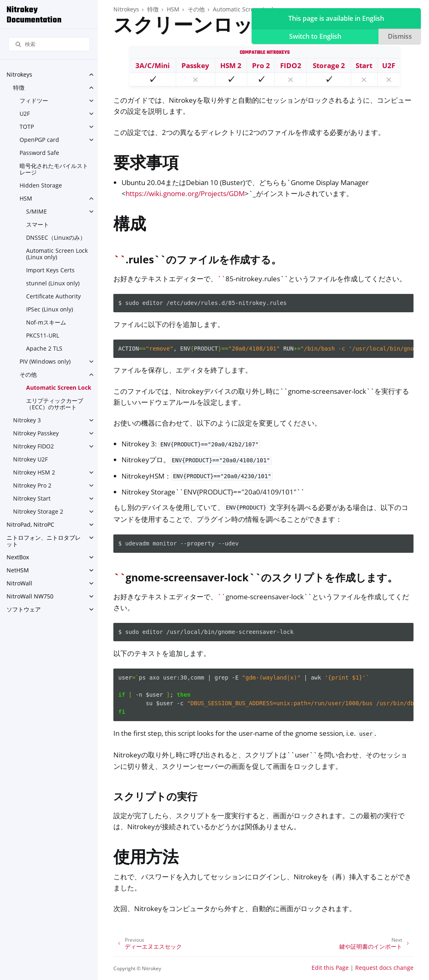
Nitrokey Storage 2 (38, 511)
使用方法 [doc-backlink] (146, 859)
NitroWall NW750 (30, 596)
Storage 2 (329, 65)
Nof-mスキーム (46, 322)
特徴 (19, 87)
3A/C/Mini (153, 65)
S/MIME (36, 211)
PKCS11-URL (43, 335)
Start (364, 65)
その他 (28, 374)
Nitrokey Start (32, 498)
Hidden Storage (41, 185)
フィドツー (34, 100)
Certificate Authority (53, 296)
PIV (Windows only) (45, 361)
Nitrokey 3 (27, 420)
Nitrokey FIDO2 (33, 446)
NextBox (18, 557)
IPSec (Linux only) (50, 309)
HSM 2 (231, 65)
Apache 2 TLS (44, 348)
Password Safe (39, 153)
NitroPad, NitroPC (30, 524)
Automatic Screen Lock (59, 387)
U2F (25, 114)
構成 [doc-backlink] (130, 226)
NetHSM (18, 570)
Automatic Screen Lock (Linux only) (57, 254)
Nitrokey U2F (30, 459)
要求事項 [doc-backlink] (146, 164)
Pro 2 (261, 65)
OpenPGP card (39, 140)
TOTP (27, 127)
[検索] (49, 44)
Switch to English (315, 36)
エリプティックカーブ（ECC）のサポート (55, 404)
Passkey (195, 65)
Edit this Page (330, 968)
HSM (26, 198)
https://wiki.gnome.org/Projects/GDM (185, 193)
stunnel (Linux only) (53, 283)
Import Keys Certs (50, 270)
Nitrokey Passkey (36, 433)
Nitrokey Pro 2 (32, 485)
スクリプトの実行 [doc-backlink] (155, 796)
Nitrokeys (19, 74)
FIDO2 (291, 65)
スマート (38, 224)
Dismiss (400, 36)
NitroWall (19, 583)
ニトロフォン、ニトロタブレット (44, 541)
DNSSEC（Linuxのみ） (56, 237)
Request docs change (384, 968)
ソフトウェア (24, 609)
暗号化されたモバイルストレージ (54, 169)
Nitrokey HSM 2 (34, 472)
